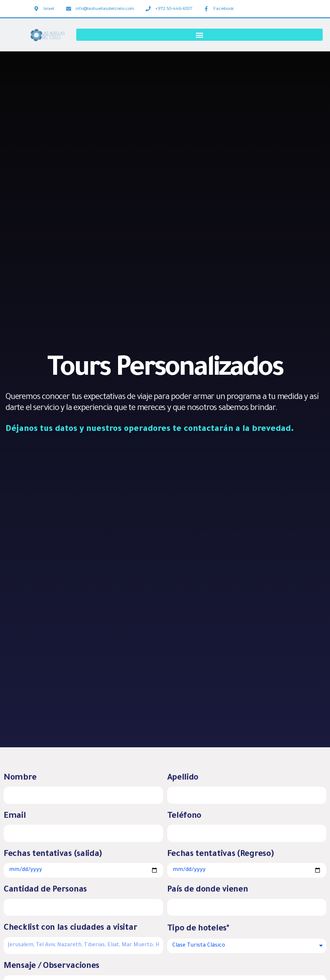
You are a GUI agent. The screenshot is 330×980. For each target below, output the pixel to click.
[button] (199, 35)
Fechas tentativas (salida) (53, 855)
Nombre (20, 778)
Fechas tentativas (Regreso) (221, 855)
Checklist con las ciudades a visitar (70, 928)
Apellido (183, 778)
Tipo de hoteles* (198, 929)
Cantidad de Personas (45, 890)
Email (15, 816)
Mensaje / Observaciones (52, 967)
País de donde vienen (208, 890)
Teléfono (184, 816)
